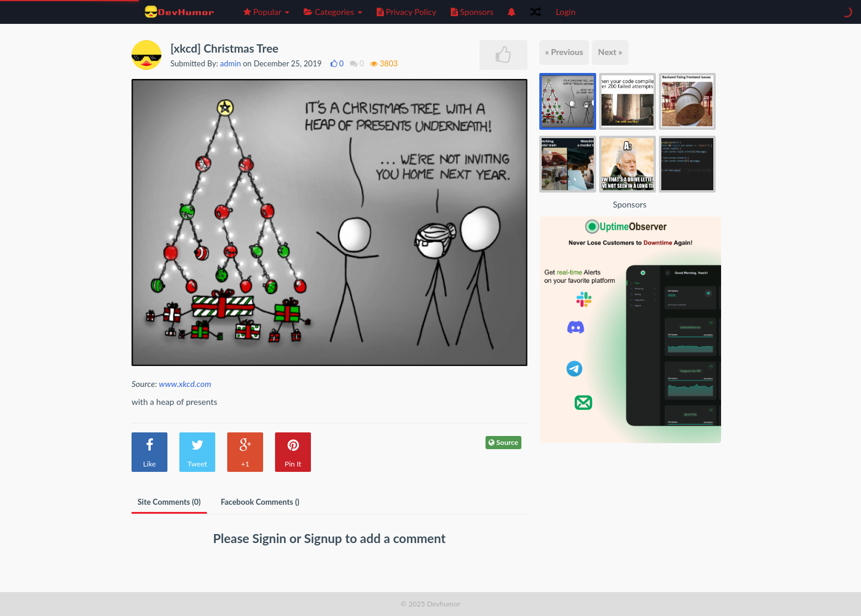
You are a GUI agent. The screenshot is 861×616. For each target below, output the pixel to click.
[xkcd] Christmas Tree (225, 48)
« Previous (564, 52)
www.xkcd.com (185, 384)
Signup (325, 538)
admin (230, 63)
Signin (271, 538)
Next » (610, 52)
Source (503, 442)
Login (565, 12)
